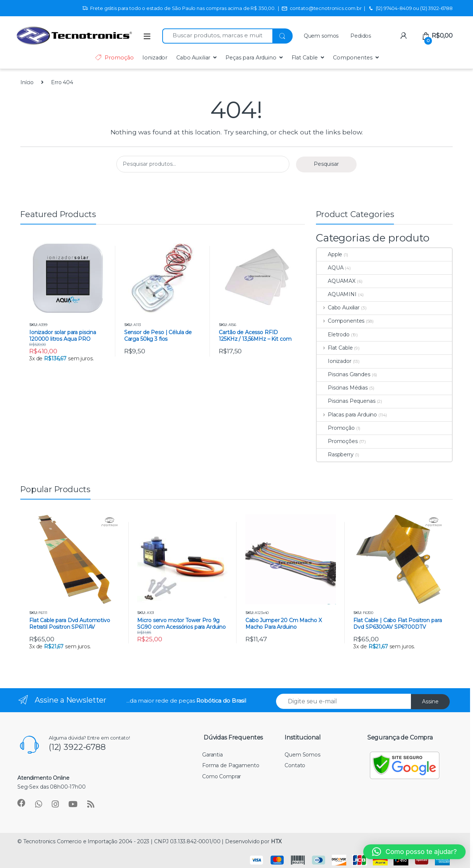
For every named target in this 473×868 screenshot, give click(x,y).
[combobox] (217, 36)
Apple (329, 254)
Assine (430, 701)
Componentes (353, 58)
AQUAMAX (336, 281)
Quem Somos (302, 755)
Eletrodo (333, 334)
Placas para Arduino (347, 415)
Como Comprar (222, 776)
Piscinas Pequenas (346, 401)
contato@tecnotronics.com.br (322, 8)
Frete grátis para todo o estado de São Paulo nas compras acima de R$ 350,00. (179, 8)
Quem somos (321, 36)
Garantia (212, 755)
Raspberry (335, 454)
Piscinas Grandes (343, 374)
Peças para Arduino (251, 58)
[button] (414, 852)
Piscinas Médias (342, 388)
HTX (276, 841)
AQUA (330, 268)
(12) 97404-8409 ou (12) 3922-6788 (410, 8)
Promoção (114, 58)
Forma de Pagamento (231, 765)
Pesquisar (326, 164)
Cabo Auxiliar (193, 58)
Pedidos (361, 36)
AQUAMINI (337, 294)
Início (27, 82)
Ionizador (155, 58)
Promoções (337, 441)
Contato (295, 765)
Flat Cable (305, 58)
